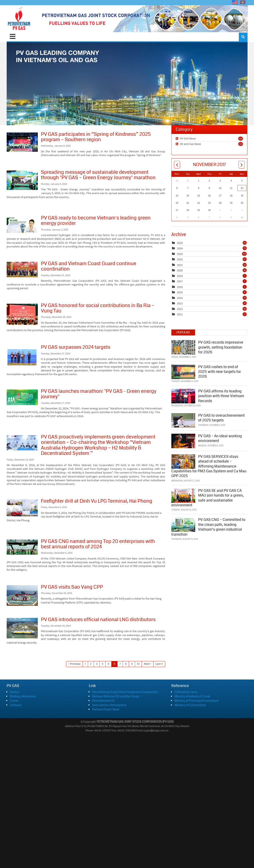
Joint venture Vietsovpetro (109, 705)
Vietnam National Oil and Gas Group (116, 696)
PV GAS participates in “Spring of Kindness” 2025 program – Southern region (22, 142)
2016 (180, 287)
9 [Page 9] (132, 664)
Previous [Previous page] (75, 664)
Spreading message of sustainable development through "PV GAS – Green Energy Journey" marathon (22, 180)
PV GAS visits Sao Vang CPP (22, 596)
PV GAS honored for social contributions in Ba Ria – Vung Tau (22, 314)
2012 (180, 309)
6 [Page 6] (114, 664)
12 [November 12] (242, 188)
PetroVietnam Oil (103, 701)
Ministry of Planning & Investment (197, 701)
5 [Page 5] (108, 664)
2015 (180, 292)
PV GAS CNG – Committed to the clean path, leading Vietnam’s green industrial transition (208, 526)
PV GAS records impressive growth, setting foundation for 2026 (221, 346)
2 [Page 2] (91, 664)
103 (241, 144)
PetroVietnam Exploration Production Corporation (125, 692)
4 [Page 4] (102, 664)
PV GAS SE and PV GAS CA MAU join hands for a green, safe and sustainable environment (208, 497)
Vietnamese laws (186, 692)
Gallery (14, 692)
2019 (180, 276)
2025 (180, 243)
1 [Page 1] (85, 664)
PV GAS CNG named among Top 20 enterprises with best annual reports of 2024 (22, 547)
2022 (180, 259)
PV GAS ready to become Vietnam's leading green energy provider (22, 225)
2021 (180, 265)
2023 (180, 254)
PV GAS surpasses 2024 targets (22, 356)
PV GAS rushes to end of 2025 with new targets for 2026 (220, 371)
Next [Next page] (147, 664)
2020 (180, 270)
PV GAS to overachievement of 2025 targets (221, 417)
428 (241, 138)
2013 (180, 303)
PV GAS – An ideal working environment (220, 438)
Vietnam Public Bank (106, 709)
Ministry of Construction (190, 705)
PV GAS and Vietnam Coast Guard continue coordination (22, 269)
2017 (180, 281)
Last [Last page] (158, 664)
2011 (180, 314)
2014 (180, 298)
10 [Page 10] (138, 664)
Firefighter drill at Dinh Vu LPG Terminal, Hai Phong (22, 508)
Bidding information (23, 696)
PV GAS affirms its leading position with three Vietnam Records (221, 395)
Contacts (16, 705)
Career (14, 701)
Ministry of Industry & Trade (192, 696)
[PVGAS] (19, 19)
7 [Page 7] (120, 664)
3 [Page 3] (97, 664)
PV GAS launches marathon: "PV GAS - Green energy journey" (22, 397)
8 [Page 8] (126, 664)
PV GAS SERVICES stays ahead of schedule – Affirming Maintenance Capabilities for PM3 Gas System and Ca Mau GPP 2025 (209, 465)
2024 (180, 248)
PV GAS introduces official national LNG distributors (22, 628)
